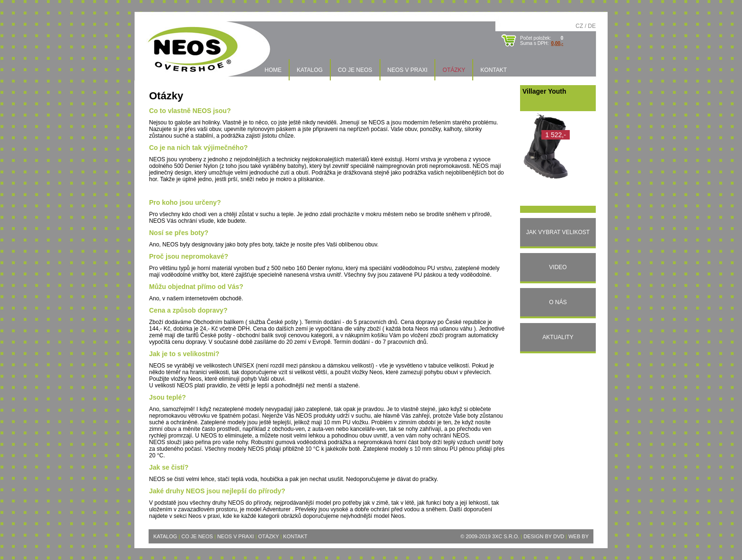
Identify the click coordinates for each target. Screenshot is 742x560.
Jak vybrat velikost (558, 232)
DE (592, 26)
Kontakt (494, 70)
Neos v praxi (408, 70)
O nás (558, 302)
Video (558, 267)
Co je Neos (355, 70)
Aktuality (558, 337)
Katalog (310, 70)
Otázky (454, 70)
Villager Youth (544, 91)
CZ (579, 26)
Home (273, 70)
